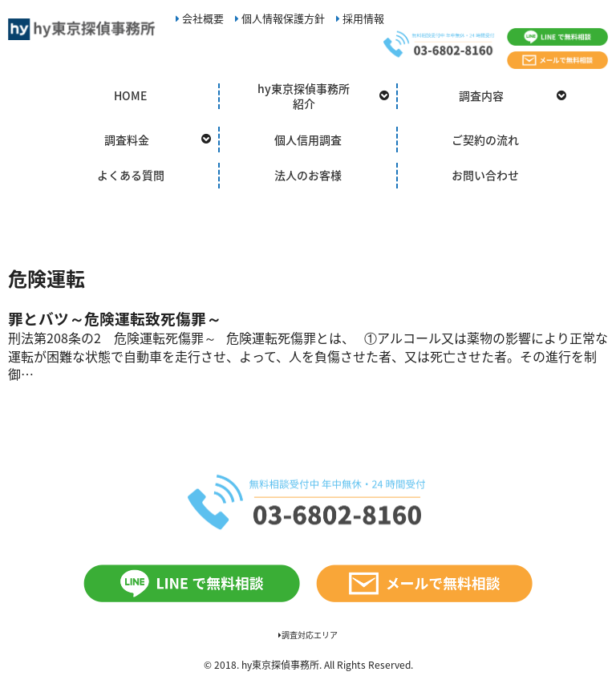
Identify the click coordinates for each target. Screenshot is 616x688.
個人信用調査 (308, 140)
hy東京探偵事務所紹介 (304, 96)
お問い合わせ (485, 175)
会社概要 (200, 18)
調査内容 (481, 95)
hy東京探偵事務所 (280, 665)
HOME (130, 95)
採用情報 (360, 18)
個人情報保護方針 (280, 18)
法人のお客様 (308, 175)
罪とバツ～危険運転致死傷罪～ (115, 318)
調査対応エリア (308, 635)
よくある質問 (131, 175)
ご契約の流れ (485, 140)
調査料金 (127, 140)
